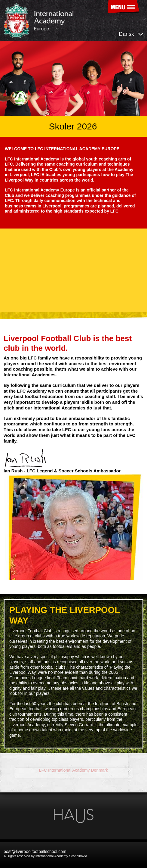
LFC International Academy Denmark (49, 770)
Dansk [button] (131, 34)
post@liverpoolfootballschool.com (35, 851)
